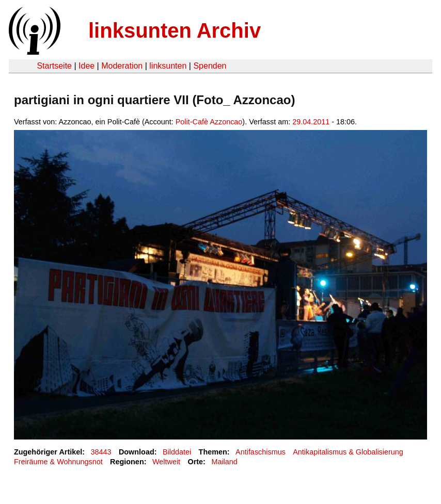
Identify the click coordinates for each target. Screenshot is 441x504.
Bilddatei (177, 452)
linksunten (168, 66)
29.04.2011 (311, 122)
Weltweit (166, 462)
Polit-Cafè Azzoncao (209, 122)
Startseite (54, 66)
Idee (86, 66)
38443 (101, 452)
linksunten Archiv (175, 30)
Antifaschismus (261, 452)
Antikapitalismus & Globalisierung (348, 452)
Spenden (210, 66)
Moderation (122, 66)
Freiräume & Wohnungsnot (58, 462)
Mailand (224, 462)
